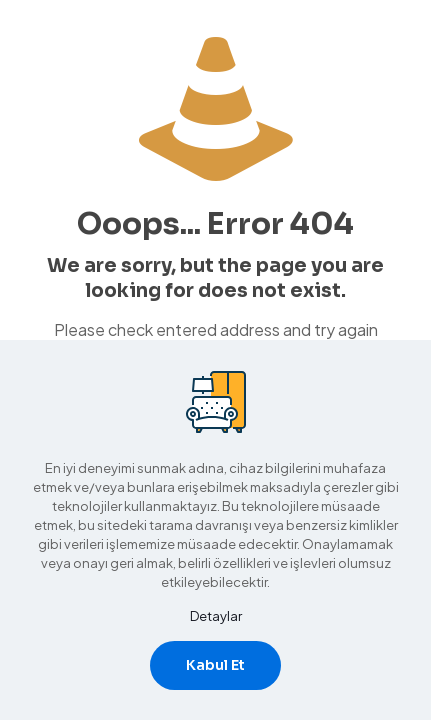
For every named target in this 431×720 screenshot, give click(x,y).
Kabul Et (215, 665)
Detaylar (216, 616)
